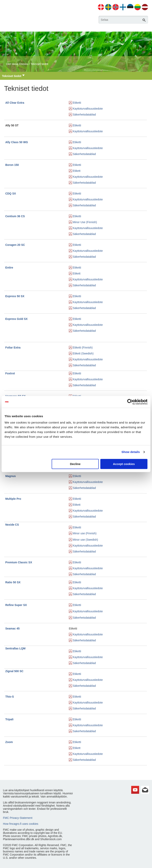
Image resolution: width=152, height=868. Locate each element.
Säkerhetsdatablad (84, 115)
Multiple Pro (13, 499)
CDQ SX (11, 194)
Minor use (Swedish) (85, 540)
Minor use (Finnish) (85, 533)
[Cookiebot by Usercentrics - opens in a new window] (130, 402)
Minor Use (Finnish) (85, 222)
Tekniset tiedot (39, 64)
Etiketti (77, 103)
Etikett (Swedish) (83, 353)
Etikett (77, 171)
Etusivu (24, 64)
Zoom (9, 742)
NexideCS (12, 525)
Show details (131, 452)
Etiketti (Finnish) (83, 348)
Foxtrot (10, 373)
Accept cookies (124, 464)
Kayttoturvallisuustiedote (88, 109)
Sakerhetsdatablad (84, 731)
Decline (75, 464)
